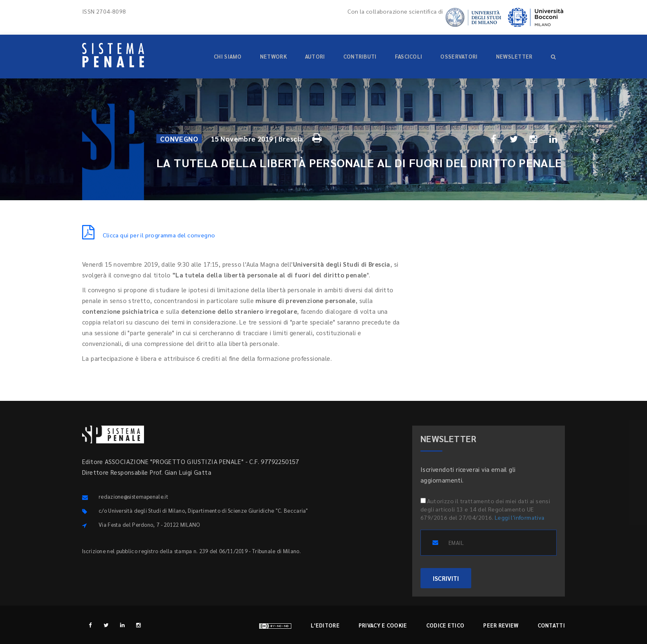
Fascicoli (409, 56)
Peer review (501, 625)
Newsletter (514, 56)
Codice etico (445, 625)
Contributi (360, 56)
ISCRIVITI (446, 578)
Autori (315, 56)
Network (273, 56)
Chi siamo (228, 56)
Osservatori (459, 56)
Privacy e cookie (383, 625)
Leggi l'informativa (520, 517)
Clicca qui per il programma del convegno (149, 235)
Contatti (551, 625)
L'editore (325, 625)
